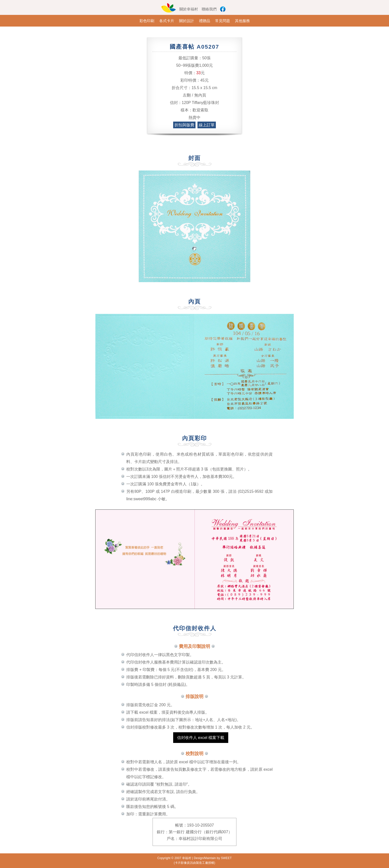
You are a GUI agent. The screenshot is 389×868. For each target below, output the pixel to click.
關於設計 (187, 21)
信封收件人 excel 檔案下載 (201, 738)
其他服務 (242, 21)
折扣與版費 (184, 125)
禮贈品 (205, 21)
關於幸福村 (189, 9)
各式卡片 (167, 21)
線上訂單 (207, 125)
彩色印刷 (147, 21)
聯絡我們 (209, 9)
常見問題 (223, 21)
